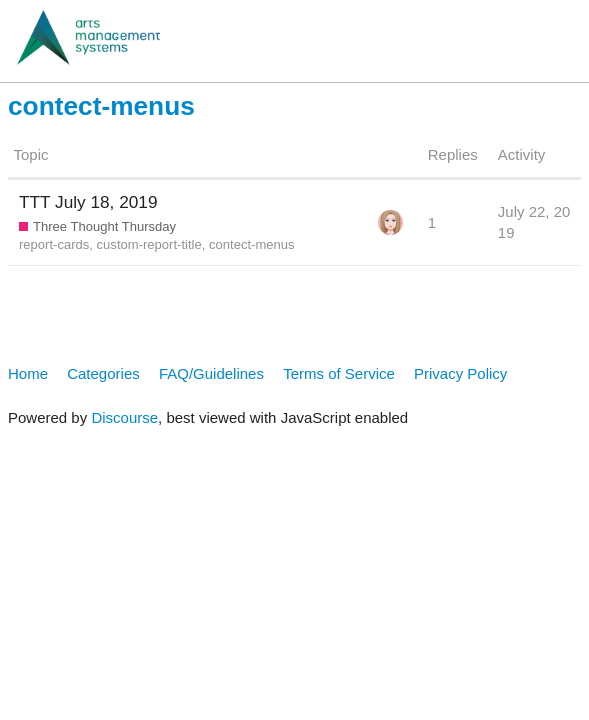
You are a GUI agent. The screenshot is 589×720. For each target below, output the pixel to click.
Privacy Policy (460, 373)
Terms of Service (339, 373)
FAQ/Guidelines (211, 373)
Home (28, 373)
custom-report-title (149, 244)
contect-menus (252, 244)
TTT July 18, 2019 (88, 202)
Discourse (124, 417)
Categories (103, 373)
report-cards (54, 244)
